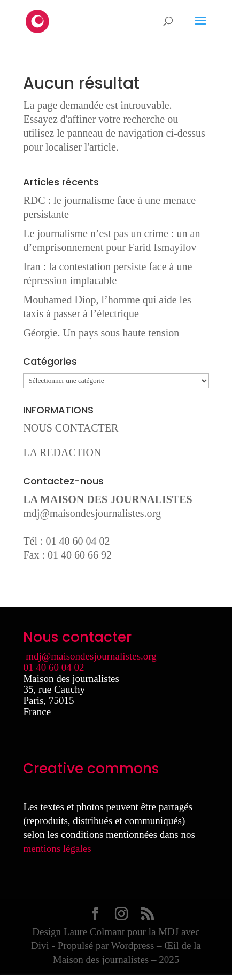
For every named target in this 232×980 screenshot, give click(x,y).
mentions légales (57, 848)
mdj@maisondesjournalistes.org (92, 513)
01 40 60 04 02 (53, 667)
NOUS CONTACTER (71, 428)
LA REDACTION (62, 452)
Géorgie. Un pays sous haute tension (101, 333)
